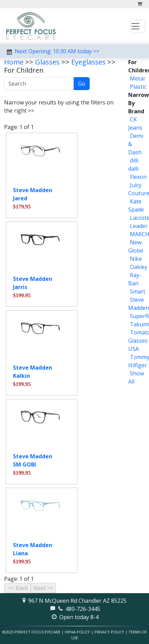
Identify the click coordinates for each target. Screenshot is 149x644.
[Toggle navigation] (137, 26)
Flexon (138, 177)
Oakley (139, 267)
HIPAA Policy (77, 632)
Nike (136, 259)
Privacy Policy (109, 632)
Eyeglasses (88, 62)
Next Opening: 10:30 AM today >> (57, 51)
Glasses (47, 62)
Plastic (138, 87)
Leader (139, 226)
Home (14, 62)
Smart (138, 291)
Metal (137, 78)
